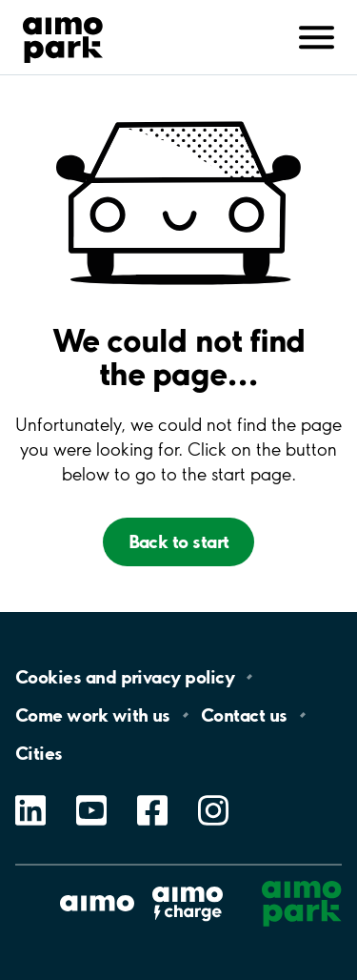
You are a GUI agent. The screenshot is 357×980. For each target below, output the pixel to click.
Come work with (93, 715)
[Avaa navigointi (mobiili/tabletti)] (317, 35)
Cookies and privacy (125, 677)
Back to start (179, 541)
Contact (244, 715)
